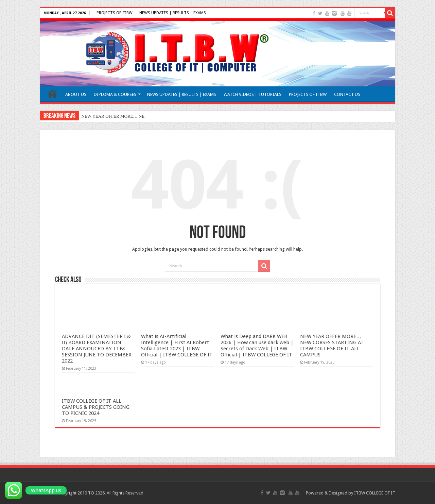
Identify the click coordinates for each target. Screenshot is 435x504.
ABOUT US (76, 94)
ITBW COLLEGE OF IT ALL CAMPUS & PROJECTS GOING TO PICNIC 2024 (96, 407)
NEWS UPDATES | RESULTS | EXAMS (173, 13)
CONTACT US (347, 94)
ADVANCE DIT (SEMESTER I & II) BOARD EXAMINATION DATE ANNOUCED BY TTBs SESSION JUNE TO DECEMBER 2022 (97, 349)
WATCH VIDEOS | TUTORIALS (253, 94)
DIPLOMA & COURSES (115, 94)
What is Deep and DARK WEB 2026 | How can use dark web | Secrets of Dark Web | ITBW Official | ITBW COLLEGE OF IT (257, 346)
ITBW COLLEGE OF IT (375, 493)
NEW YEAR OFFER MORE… (110, 116)
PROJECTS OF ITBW (115, 13)
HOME (52, 94)
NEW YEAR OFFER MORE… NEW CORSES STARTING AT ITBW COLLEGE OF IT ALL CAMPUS (332, 346)
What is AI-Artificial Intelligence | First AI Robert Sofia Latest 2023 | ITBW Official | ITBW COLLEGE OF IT (177, 346)
